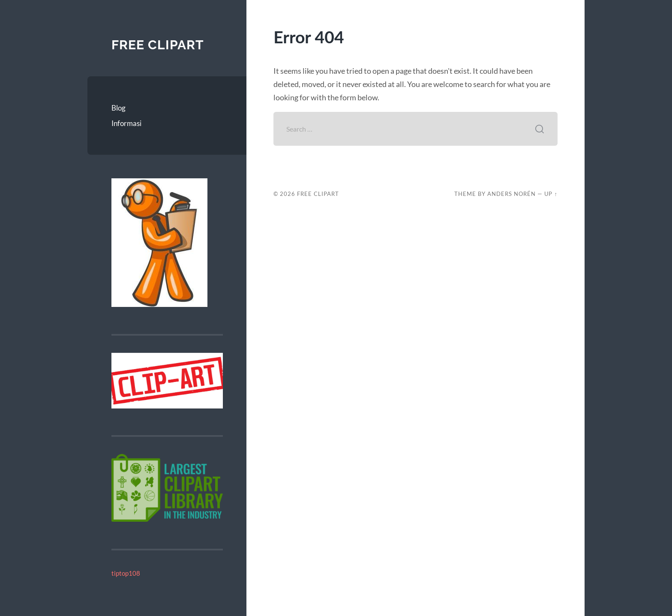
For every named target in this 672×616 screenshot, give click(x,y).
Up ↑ (551, 194)
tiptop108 (126, 573)
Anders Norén (511, 194)
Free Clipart (158, 45)
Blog (118, 108)
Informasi (126, 123)
